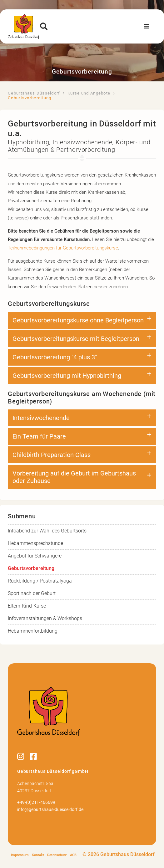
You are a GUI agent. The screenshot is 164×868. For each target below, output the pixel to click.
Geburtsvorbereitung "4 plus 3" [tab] (55, 357)
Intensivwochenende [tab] (41, 418)
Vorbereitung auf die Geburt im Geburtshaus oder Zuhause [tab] (74, 477)
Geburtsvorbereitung (31, 568)
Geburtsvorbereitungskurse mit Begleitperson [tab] (76, 339)
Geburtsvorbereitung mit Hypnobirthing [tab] (67, 376)
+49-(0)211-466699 (36, 802)
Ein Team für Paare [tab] (39, 436)
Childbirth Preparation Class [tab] (52, 455)
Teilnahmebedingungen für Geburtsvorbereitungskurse (63, 248)
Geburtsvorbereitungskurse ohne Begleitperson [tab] (78, 320)
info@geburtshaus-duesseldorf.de (50, 810)
